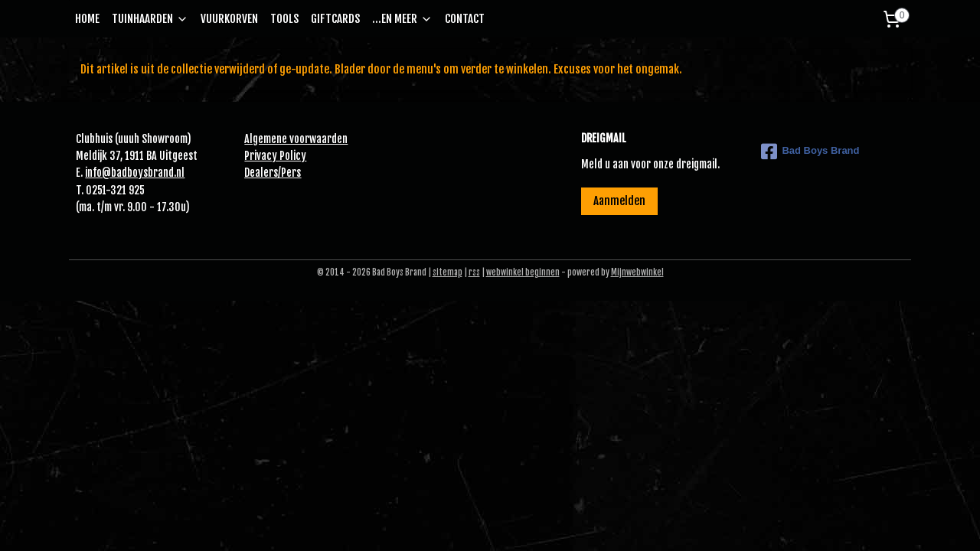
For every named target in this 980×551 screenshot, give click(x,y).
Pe (286, 173)
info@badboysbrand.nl (135, 173)
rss (474, 272)
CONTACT (465, 19)
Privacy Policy (275, 156)
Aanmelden (619, 201)
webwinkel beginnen (523, 272)
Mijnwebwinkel (637, 272)
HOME (87, 19)
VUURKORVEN (229, 19)
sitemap (448, 272)
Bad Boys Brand (810, 152)
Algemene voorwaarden (296, 139)
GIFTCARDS (335, 19)
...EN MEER (402, 19)
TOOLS (284, 19)
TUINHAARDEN (150, 19)
